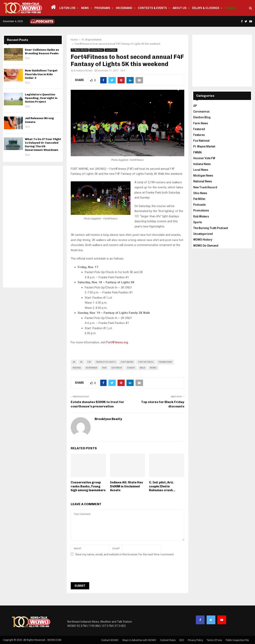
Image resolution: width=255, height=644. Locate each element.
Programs (102, 8)
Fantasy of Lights (106, 362)
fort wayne (127, 362)
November (92, 368)
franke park (165, 362)
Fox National (201, 141)
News (85, 8)
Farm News (201, 123)
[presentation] (101, 570)
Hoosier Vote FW (204, 158)
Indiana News (97, 50)
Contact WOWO (110, 640)
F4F (89, 362)
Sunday (131, 368)
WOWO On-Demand (206, 246)
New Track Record (205, 187)
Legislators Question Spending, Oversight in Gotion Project (41, 98)
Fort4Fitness (146, 362)
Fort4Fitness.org (117, 342)
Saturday (117, 368)
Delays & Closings (206, 8)
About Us (179, 8)
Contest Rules (168, 640)
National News (203, 181)
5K (81, 362)
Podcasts (200, 205)
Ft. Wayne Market (80, 50)
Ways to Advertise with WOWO (139, 640)
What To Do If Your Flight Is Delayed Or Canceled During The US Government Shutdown (43, 145)
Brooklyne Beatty (83, 71)
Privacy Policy (195, 640)
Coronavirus (201, 112)
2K (74, 362)
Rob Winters (201, 216)
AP (195, 106)
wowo (153, 368)
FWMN (197, 152)
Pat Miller (199, 199)
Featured (199, 129)
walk (142, 368)
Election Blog (202, 117)
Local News (111, 50)
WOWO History (203, 240)
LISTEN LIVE (67, 8)
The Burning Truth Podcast (211, 228)
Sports (198, 222)
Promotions (201, 210)
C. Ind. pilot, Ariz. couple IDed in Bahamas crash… (162, 486)
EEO (182, 640)
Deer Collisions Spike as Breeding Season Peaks (42, 52)
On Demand (124, 8)
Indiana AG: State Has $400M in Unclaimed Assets (127, 486)
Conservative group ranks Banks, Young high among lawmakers (88, 486)
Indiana (77, 368)
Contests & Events (152, 8)
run (104, 368)
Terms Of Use (214, 640)
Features (199, 135)
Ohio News (200, 193)
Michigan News (203, 176)
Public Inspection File (237, 640)
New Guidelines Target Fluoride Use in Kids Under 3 (41, 74)
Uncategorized (203, 234)
